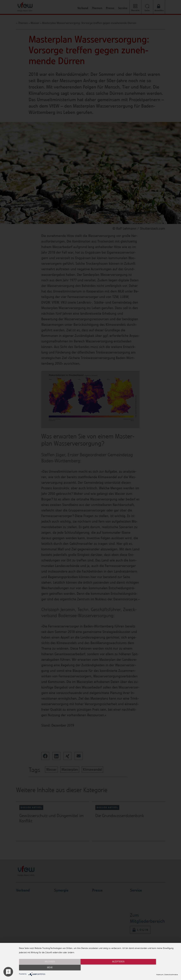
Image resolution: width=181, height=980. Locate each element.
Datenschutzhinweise (171, 975)
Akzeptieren (98, 968)
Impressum (160, 975)
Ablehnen (43, 968)
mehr (154, 968)
